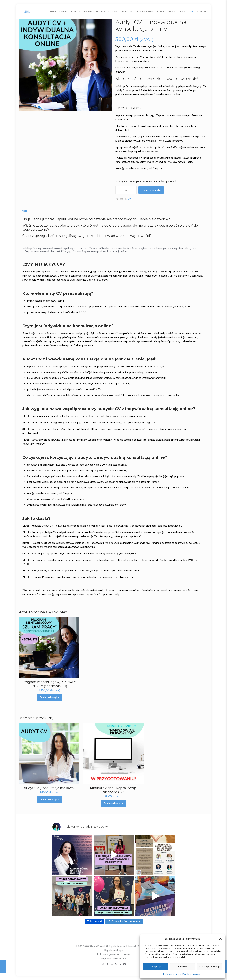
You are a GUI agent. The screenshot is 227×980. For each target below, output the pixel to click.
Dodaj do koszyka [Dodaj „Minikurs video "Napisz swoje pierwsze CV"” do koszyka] (113, 803)
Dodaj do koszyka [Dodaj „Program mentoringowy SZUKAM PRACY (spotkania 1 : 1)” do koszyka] (49, 697)
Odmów (182, 966)
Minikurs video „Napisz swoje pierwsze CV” (113, 790)
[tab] (25, 211)
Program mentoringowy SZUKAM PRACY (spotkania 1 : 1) (49, 684)
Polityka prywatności (172, 974)
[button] (220, 939)
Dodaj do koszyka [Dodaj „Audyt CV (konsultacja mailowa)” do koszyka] (49, 799)
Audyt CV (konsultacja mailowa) (49, 788)
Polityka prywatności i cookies (113, 954)
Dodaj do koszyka (151, 190)
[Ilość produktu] (126, 190)
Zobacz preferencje (209, 966)
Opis (25, 211)
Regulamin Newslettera (113, 958)
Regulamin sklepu (114, 950)
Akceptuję (156, 966)
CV (129, 199)
